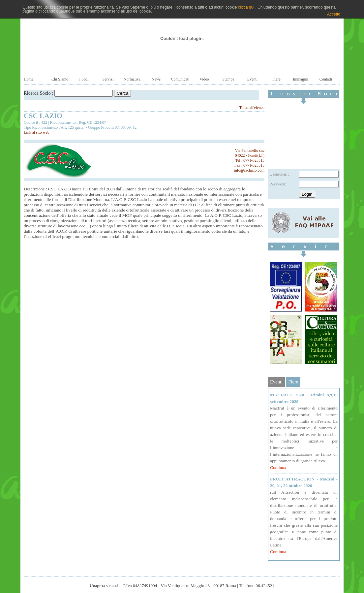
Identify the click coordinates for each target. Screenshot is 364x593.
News (156, 79)
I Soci (84, 79)
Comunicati (180, 79)
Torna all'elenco (252, 108)
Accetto (334, 14)
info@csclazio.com (249, 170)
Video (204, 79)
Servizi (108, 79)
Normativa (132, 79)
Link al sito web (37, 132)
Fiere (276, 79)
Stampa (228, 79)
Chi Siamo (60, 79)
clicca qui (247, 7)
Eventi (252, 79)
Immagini (301, 79)
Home (29, 79)
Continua (278, 467)
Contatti (326, 79)
